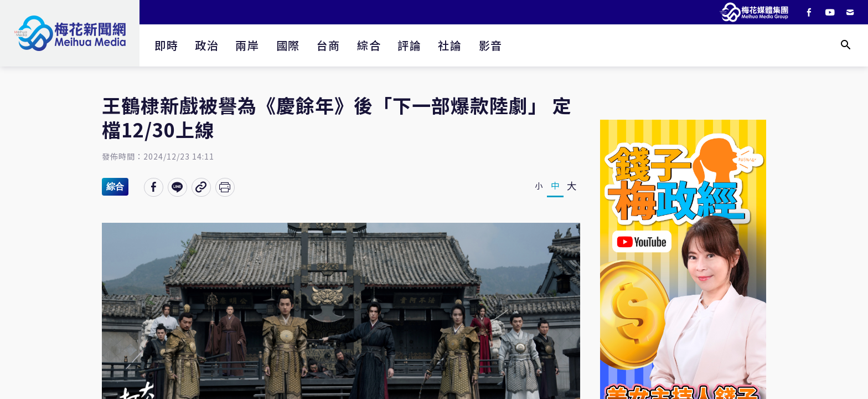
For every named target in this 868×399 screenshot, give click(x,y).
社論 (450, 45)
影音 (491, 45)
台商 (329, 45)
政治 (207, 45)
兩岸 (247, 45)
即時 (166, 45)
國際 (288, 45)
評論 (409, 45)
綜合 (369, 45)
